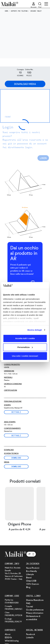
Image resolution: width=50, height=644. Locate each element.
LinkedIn (30, 637)
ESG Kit (8, 637)
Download (16, 458)
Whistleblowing (12, 641)
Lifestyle (30, 574)
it (32, 554)
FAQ (28, 603)
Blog (28, 587)
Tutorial (30, 606)
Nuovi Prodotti (33, 568)
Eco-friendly (31, 571)
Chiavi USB (31, 581)
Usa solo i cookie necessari (25, 356)
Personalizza (25, 347)
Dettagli (16, 412)
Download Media (25, 84)
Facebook (31, 634)
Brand (29, 578)
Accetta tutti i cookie (25, 338)
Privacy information (35, 613)
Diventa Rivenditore (35, 600)
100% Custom (33, 584)
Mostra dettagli (35, 330)
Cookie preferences (35, 610)
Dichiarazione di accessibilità (33, 618)
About (8, 634)
